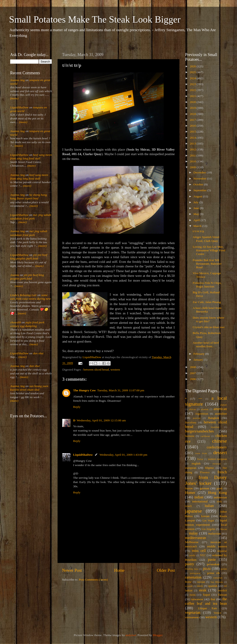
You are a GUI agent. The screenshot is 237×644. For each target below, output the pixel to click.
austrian (197, 418)
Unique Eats (207, 608)
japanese (193, 511)
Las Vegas (208, 520)
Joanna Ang (17, 80)
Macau (224, 529)
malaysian (215, 533)
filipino (209, 468)
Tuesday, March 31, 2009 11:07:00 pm (121, 390)
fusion (189, 488)
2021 (193, 96)
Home (119, 570)
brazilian (215, 427)
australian (221, 414)
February (199, 354)
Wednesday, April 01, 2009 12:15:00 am (101, 420)
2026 (193, 66)
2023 (193, 84)
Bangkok (214, 418)
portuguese (195, 573)
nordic (192, 555)
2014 (193, 138)
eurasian (217, 464)
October (199, 184)
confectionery (217, 447)
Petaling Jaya (192, 569)
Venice (217, 613)
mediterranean (196, 538)
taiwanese (197, 599)
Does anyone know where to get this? (209, 319)
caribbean (205, 436)
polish (224, 569)
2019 (193, 108)
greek (220, 488)
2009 (193, 167)
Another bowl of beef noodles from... (206, 344)
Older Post (166, 570)
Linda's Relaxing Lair (23, 295)
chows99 (15, 322)
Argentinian (202, 414)
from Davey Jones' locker (206, 480)
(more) (14, 98)
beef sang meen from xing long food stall (31, 157)
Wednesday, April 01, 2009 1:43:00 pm (123, 455)
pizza (207, 569)
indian (199, 497)
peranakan (213, 564)
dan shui (38, 353)
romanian (218, 578)
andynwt (131, 635)
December (200, 172)
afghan (224, 405)
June (197, 208)
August (198, 196)
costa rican (201, 453)
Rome (188, 582)
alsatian (205, 409)
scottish (189, 586)
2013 (193, 143)
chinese (220, 441)
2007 (193, 373)
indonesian (220, 497)
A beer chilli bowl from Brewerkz (207, 310)
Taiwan (222, 595)
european (191, 468)
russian (201, 582)
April (197, 220)
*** (200, 399)
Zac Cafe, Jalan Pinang (207, 302)
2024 (193, 78)
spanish (213, 586)
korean (205, 516)
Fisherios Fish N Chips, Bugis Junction (207, 285)
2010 (193, 161)
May (197, 214)
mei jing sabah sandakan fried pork (31, 217)
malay (193, 533)
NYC (203, 555)
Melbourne (192, 542)
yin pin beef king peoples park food (29, 257)
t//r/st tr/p (199, 231)
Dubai (200, 459)
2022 (193, 90)
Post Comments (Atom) (93, 580)
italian (209, 506)
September (200, 190)
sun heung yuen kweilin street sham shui (29, 388)
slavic (200, 586)
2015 (193, 132)
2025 (193, 72)
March (198, 226)
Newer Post (72, 570)
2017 (193, 120)
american (220, 409)
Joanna (15, 275)
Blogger (158, 635)
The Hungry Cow (85, 390)
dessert (220, 453)
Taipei (207, 595)
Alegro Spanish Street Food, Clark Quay (206, 239)
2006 (193, 379)
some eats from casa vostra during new (30, 297)
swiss (193, 595)
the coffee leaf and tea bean (206, 601)
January (199, 360)
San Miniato (217, 582)
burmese (190, 436)
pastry (190, 564)
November (200, 178)
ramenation (193, 577)
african (193, 409)
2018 (193, 114)
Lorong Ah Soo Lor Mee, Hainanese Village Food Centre (209, 250)
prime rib (214, 573)
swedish (222, 590)
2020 (193, 102)
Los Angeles (208, 529)
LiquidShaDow (83, 455)
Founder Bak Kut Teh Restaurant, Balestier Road (207, 264)
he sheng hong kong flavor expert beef (29, 197)
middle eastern (217, 546)
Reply (77, 407)
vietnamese (192, 617)
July (196, 202)
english (196, 463)
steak (203, 590)
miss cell (199, 551)
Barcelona (191, 422)
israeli (188, 506)
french (222, 472)
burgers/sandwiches (199, 431)
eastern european (217, 459)
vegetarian (193, 613)
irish (219, 502)
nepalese (222, 551)
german (204, 488)
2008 (193, 367)
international (200, 501)
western (115, 370)
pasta (212, 560)
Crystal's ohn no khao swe (209, 327)
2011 (193, 155)
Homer (190, 493)
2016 (193, 126)
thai (213, 599)
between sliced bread (96, 370)
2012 (193, 149)
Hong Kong (217, 493)
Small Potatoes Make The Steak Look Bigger (95, 19)
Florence (205, 472)
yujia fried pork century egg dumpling (27, 324)
